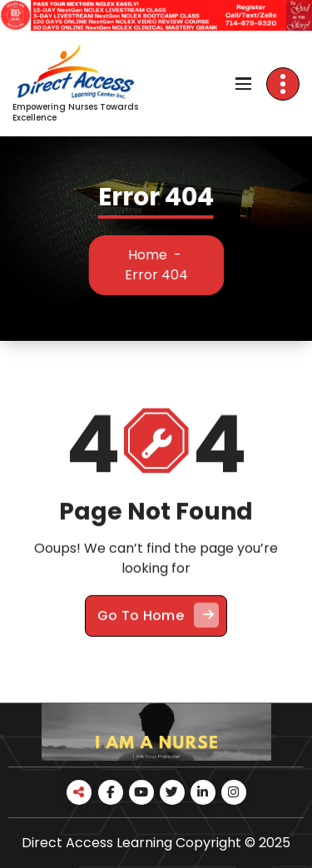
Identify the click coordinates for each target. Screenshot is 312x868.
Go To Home (158, 628)
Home (154, 255)
